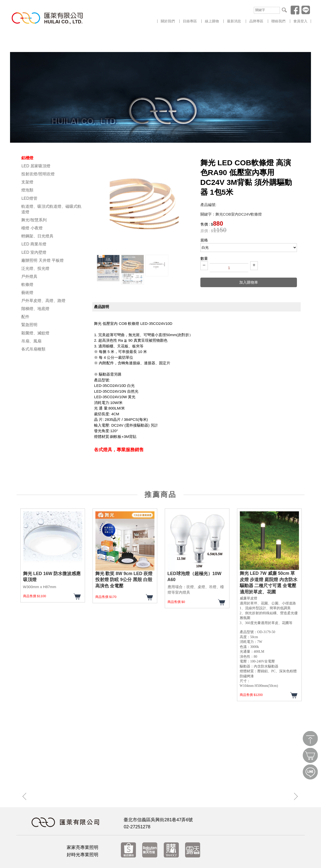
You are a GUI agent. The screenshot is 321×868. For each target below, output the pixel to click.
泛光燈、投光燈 (35, 247)
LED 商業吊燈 (34, 223)
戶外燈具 (29, 255)
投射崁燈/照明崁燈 (38, 153)
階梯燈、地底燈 (35, 288)
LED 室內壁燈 (34, 231)
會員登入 (300, 21)
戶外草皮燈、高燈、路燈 (43, 279)
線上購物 (212, 21)
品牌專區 (256, 21)
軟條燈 (27, 263)
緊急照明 (29, 304)
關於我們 (168, 21)
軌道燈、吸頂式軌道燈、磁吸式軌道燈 (51, 188)
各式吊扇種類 (33, 328)
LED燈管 (29, 177)
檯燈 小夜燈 (32, 207)
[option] (108, 247)
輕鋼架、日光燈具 (37, 215)
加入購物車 (249, 261)
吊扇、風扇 (31, 320)
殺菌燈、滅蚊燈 (35, 312)
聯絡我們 (278, 21)
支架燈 (27, 161)
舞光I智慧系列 (34, 199)
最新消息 (234, 21)
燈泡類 (27, 169)
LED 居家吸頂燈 (36, 145)
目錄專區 (190, 21)
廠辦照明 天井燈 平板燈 (43, 239)
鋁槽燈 (27, 137)
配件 (25, 296)
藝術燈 (27, 271)
